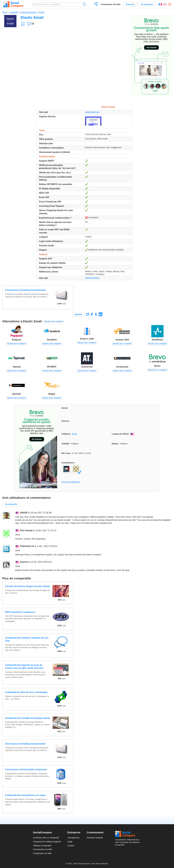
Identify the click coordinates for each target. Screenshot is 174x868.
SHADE (24, 513)
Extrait (65, 408)
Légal (70, 842)
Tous (4, 12)
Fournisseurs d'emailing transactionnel (25, 290)
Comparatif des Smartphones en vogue (25, 795)
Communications (28, 12)
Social (128, 834)
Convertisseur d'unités (43, 849)
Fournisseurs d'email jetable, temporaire (26, 769)
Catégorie (66, 434)
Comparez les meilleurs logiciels (47, 842)
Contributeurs (68, 463)
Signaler (78, 314)
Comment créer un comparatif (46, 838)
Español (170, 4)
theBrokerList (27, 546)
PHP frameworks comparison (20, 612)
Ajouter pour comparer (54, 321)
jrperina (24, 562)
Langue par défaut (120, 434)
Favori (23, 24)
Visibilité (65, 444)
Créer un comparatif (96, 5)
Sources (65, 421)
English (165, 4)
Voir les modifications (71, 482)
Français (160, 4)
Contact (71, 846)
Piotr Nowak (26, 530)
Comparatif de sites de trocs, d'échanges (26, 692)
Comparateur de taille (111, 4)
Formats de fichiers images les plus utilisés (28, 586)
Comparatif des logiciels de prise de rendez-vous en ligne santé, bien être (24, 667)
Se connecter (147, 4)
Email (42, 12)
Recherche (84, 4)
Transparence (73, 838)
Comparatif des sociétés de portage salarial (28, 718)
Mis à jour (66, 453)
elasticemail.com (92, 112)
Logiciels (13, 12)
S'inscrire (130, 4)
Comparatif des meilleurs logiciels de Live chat (27, 639)
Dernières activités (95, 838)
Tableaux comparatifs (42, 846)
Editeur (115, 444)
